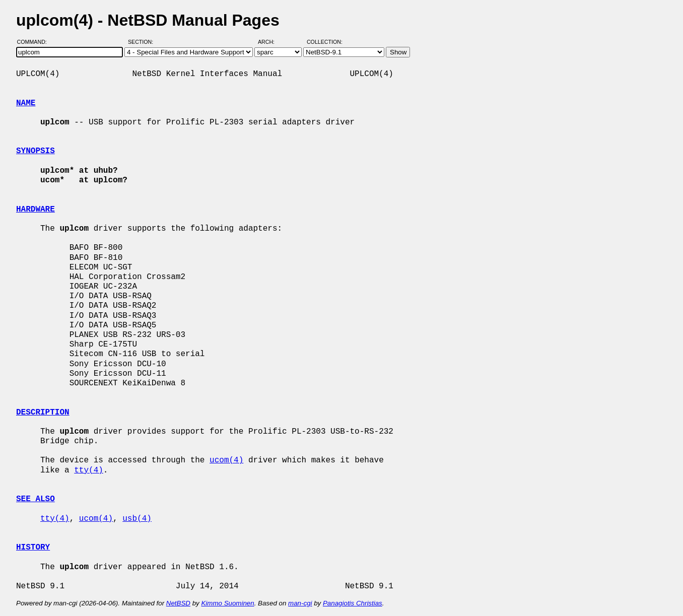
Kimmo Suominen (227, 603)
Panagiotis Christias (353, 603)
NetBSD (178, 603)
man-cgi (300, 603)
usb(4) (137, 519)
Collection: (325, 42)
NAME (26, 103)
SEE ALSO (36, 499)
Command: (35, 42)
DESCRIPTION (43, 413)
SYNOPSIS (36, 151)
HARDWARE (36, 210)
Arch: (271, 42)
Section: (143, 42)
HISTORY (33, 547)
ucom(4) (226, 460)
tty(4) (89, 470)
